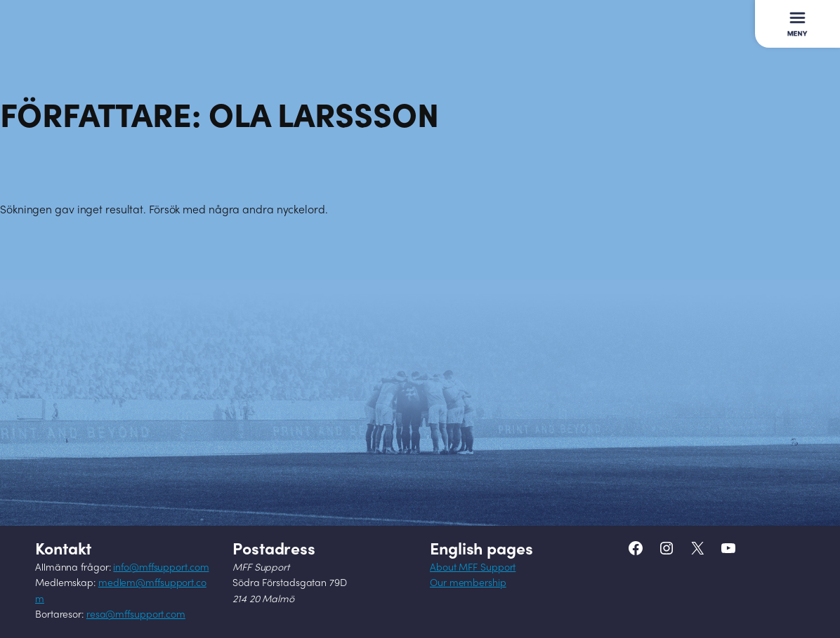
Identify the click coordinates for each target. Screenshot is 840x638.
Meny (796, 16)
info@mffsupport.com (161, 568)
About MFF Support (473, 568)
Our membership (468, 584)
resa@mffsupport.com (136, 615)
